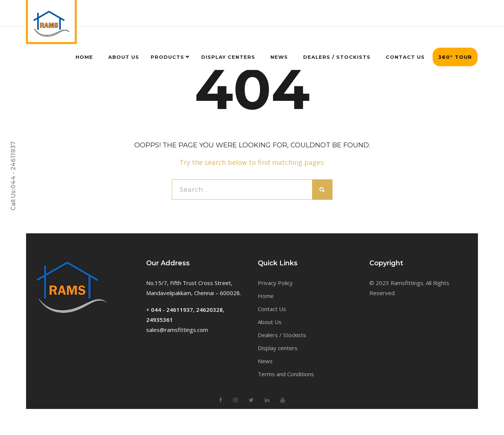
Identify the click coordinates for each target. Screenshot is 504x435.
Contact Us (272, 309)
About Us (270, 322)
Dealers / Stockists (282, 335)
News (265, 361)
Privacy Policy (275, 283)
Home (266, 296)
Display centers (278, 348)
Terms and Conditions (286, 374)
